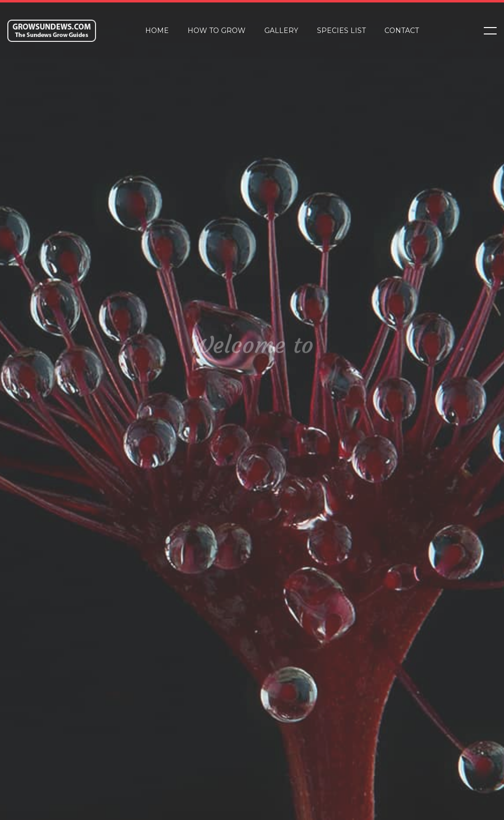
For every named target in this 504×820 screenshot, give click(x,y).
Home (157, 31)
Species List (341, 31)
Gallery (281, 31)
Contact (402, 31)
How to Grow (217, 31)
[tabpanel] (252, 410)
